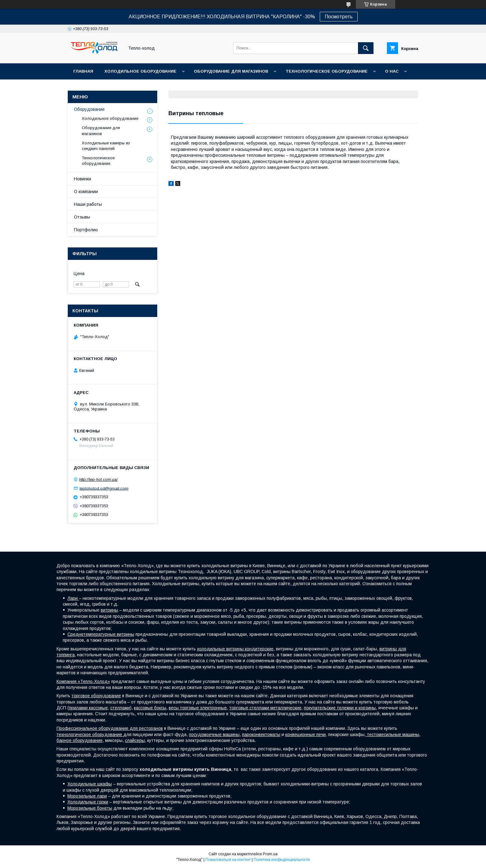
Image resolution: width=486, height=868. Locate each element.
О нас (392, 71)
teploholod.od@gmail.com (104, 488)
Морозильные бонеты (90, 808)
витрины (109, 610)
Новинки (83, 179)
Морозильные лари (87, 796)
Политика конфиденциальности (282, 860)
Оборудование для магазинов (231, 71)
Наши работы (88, 204)
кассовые (98, 708)
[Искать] (366, 48)
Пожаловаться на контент (228, 860)
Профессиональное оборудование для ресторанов (110, 728)
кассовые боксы (150, 708)
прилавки (79, 708)
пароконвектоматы (261, 735)
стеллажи (120, 708)
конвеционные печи (305, 735)
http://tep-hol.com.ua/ (99, 479)
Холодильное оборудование (140, 71)
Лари (73, 598)
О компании (86, 192)
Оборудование (89, 109)
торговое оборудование (96, 696)
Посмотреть (339, 17)
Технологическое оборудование (327, 71)
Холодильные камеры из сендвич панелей (106, 146)
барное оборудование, (80, 740)
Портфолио (86, 230)
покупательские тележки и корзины (340, 708)
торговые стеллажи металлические (265, 708)
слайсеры (135, 740)
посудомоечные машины (214, 735)
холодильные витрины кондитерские (235, 649)
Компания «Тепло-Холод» (83, 681)
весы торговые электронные (198, 708)
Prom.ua (270, 854)
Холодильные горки (88, 802)
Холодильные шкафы (90, 784)
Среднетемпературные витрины (101, 634)
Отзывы (82, 217)
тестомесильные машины (392, 735)
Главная (83, 71)
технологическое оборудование (90, 735)
